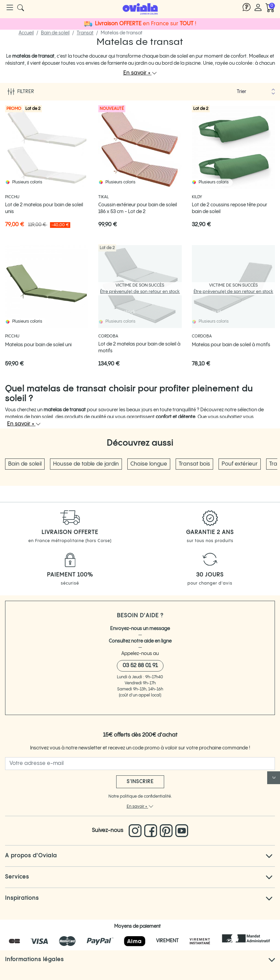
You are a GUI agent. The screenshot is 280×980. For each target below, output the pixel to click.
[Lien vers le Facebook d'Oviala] (152, 831)
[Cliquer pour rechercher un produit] (21, 8)
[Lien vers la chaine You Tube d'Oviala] (182, 831)
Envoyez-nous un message (140, 629)
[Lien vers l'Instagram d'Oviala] (136, 831)
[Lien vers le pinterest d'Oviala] (168, 831)
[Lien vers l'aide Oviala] (247, 8)
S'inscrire (140, 782)
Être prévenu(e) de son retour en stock (140, 292)
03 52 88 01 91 (140, 666)
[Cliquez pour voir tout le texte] (269, 856)
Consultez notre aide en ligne (140, 641)
